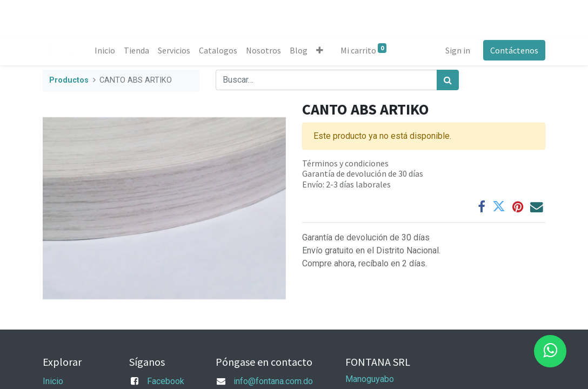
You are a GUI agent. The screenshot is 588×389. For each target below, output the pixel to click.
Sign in (458, 50)
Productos (69, 80)
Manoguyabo (370, 379)
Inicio (53, 381)
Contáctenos (514, 50)
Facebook (166, 381)
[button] (320, 50)
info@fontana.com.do (273, 381)
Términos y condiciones (345, 163)
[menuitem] (105, 50)
